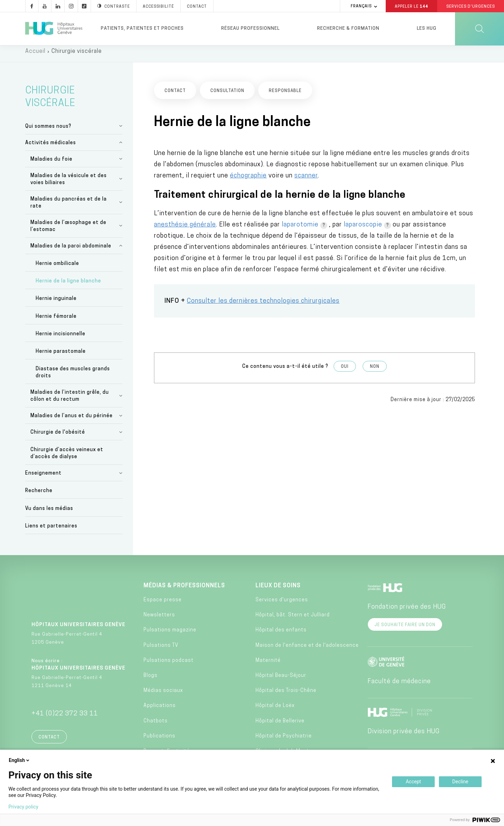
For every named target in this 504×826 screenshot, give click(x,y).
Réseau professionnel (250, 29)
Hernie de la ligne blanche (68, 286)
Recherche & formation (348, 29)
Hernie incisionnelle (61, 339)
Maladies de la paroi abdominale (71, 251)
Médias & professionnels (184, 590)
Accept (413, 782)
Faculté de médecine (399, 686)
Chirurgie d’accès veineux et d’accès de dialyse (67, 458)
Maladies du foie (51, 164)
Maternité (268, 665)
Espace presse (163, 605)
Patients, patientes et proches (142, 29)
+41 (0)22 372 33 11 (65, 718)
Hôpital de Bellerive (280, 726)
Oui (345, 372)
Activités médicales (51, 148)
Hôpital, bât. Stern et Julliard (293, 620)
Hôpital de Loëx (275, 711)
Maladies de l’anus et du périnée (72, 421)
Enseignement (43, 478)
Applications (160, 711)
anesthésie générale (185, 230)
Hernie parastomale (61, 356)
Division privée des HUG (404, 736)
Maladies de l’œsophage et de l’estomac (68, 231)
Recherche (39, 496)
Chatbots (156, 726)
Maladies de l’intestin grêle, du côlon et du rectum (70, 401)
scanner (306, 180)
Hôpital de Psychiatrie (284, 741)
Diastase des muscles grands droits (73, 377)
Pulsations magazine (170, 635)
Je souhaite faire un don (405, 630)
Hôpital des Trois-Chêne (286, 696)
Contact (49, 742)
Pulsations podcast (169, 665)
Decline (460, 782)
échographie (248, 180)
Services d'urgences (282, 605)
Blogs (150, 680)
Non (375, 372)
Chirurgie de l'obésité (58, 437)
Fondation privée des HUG (407, 612)
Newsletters (159, 620)
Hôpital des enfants (281, 635)
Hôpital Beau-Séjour (281, 680)
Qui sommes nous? (48, 131)
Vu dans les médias (49, 513)
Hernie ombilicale (57, 268)
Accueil (35, 56)
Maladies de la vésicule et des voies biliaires (69, 184)
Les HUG (427, 29)
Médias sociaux (163, 696)
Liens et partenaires (51, 531)
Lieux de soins (278, 590)
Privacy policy (23, 807)
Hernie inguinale (56, 304)
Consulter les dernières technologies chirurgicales (263, 306)
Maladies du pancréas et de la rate (69, 207)
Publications (159, 741)
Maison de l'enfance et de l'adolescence (307, 650)
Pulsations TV (161, 650)
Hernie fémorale (56, 321)
